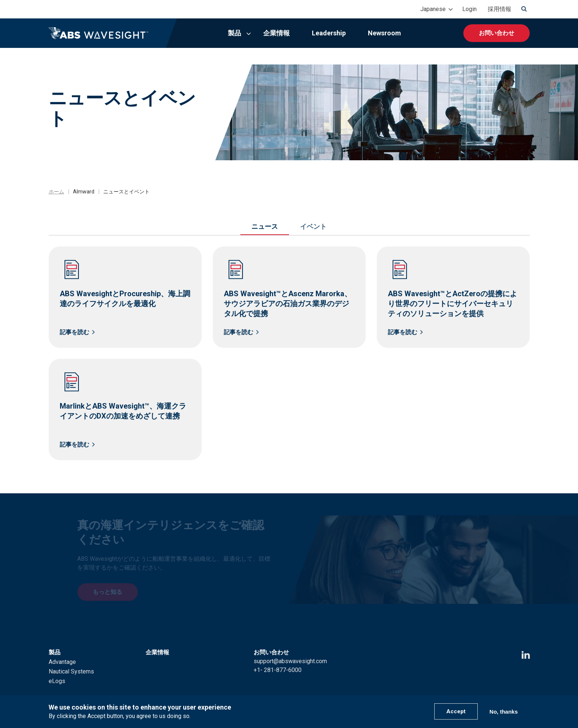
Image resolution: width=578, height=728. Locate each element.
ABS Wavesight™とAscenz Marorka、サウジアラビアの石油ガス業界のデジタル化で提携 (288, 304)
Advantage (62, 652)
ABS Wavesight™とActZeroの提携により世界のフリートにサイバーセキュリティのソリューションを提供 (452, 304)
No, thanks (504, 712)
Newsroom (384, 33)
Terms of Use (456, 691)
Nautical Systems (71, 661)
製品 (234, 33)
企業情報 (276, 33)
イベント (313, 226)
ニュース (265, 226)
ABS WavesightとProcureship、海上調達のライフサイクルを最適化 (125, 299)
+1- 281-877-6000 (278, 660)
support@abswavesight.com (290, 651)
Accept (456, 711)
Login (469, 9)
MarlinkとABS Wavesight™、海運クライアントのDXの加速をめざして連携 (123, 411)
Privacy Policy (411, 691)
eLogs (57, 671)
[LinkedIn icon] (526, 645)
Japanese (433, 9)
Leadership (329, 33)
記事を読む (74, 332)
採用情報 (499, 9)
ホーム (56, 192)
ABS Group (496, 691)
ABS (524, 691)
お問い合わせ (497, 33)
